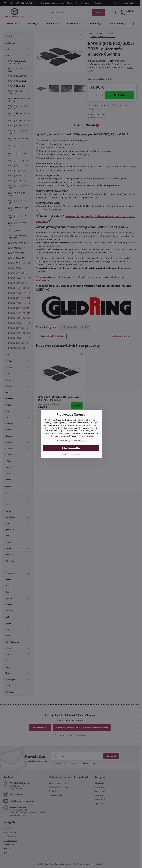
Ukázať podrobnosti (71, 454)
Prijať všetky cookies (71, 448)
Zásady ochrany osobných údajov (71, 441)
